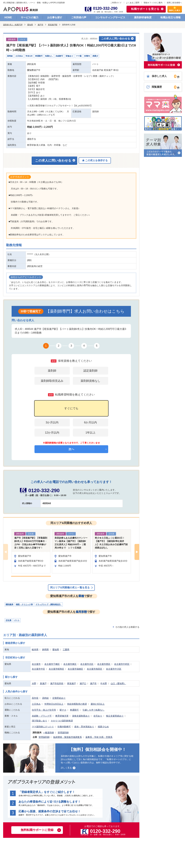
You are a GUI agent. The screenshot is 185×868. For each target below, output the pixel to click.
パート (17, 620)
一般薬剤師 (48, 733)
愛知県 (30, 25)
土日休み (36, 704)
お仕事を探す (55, 17)
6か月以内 (90, 422)
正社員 (8, 620)
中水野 (104, 683)
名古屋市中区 (38, 669)
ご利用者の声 (79, 17)
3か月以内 (52, 422)
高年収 (35, 698)
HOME (8, 17)
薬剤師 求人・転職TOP (13, 25)
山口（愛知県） (118, 683)
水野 (34, 683)
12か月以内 (52, 433)
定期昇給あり (59, 698)
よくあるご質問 (133, 3)
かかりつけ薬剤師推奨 (62, 721)
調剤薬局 (9, 604)
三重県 (66, 650)
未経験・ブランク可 (42, 716)
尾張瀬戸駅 (53, 25)
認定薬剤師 (90, 371)
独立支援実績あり (115, 716)
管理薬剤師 (63, 733)
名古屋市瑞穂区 (75, 669)
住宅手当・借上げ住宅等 (44, 710)
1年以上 (90, 433)
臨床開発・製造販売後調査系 (68, 737)
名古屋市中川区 (114, 669)
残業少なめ (103, 727)
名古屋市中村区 (122, 664)
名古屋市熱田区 (95, 669)
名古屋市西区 (104, 664)
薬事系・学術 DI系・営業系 (99, 737)
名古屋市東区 (70, 664)
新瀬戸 (43, 683)
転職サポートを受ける (145, 9)
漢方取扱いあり (40, 721)
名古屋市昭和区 (56, 669)
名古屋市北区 (87, 664)
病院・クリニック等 (24, 604)
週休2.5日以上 (98, 704)
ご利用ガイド (116, 3)
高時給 (45, 698)
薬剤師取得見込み (52, 381)
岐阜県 (35, 650)
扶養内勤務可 (64, 727)
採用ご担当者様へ (174, 3)
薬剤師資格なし (90, 381)
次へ (71, 449)
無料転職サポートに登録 (37, 830)
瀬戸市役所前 (57, 683)
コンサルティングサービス (110, 17)
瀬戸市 (40, 25)
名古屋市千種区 (52, 664)
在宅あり (98, 716)
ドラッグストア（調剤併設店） (49, 604)
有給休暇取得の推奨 (77, 704)
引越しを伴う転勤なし (93, 710)
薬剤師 (52, 371)
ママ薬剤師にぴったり (43, 727)
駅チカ (63, 710)
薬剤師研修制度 (143, 17)
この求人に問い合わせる (116, 39)
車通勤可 (74, 710)
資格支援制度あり (81, 716)
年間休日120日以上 (54, 704)
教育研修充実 (62, 716)
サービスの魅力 (30, 17)
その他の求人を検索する (127, 627)
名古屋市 (36, 664)
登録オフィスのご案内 (153, 3)
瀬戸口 (83, 683)
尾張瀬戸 (71, 683)
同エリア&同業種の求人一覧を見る (70, 588)
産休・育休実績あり (84, 727)
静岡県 (45, 650)
